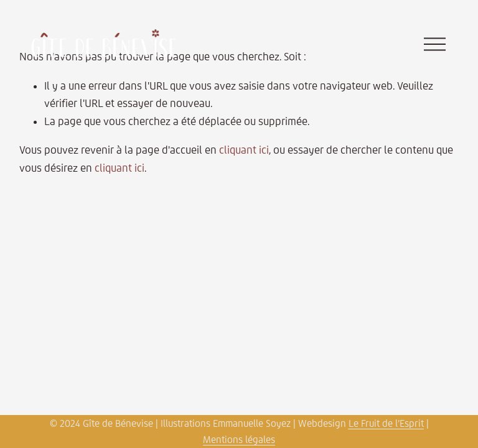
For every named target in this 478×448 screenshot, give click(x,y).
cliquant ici (244, 150)
